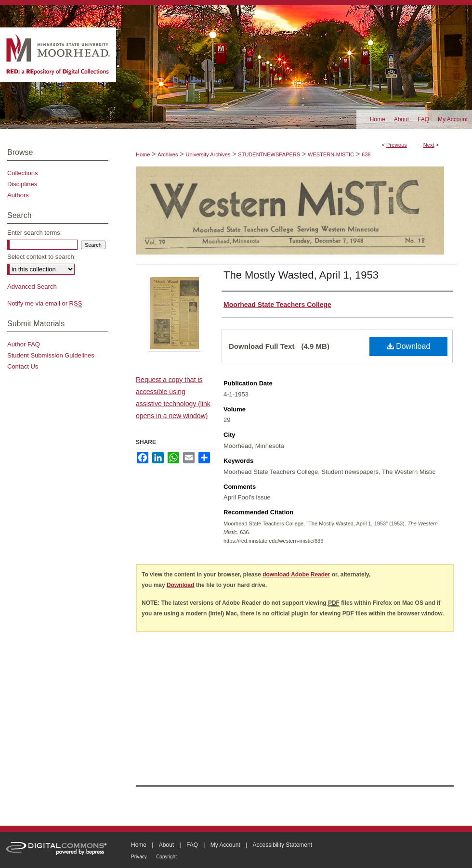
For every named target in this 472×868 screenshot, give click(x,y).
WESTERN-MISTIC (331, 154)
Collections (23, 173)
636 (366, 154)
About (166, 845)
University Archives (208, 154)
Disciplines (22, 184)
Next (429, 145)
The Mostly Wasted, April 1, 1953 (301, 275)
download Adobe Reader (296, 574)
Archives (168, 154)
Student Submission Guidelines (51, 355)
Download (409, 346)
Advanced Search (32, 287)
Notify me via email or (45, 303)
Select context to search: (41, 257)
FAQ (192, 845)
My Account (225, 845)
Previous (397, 145)
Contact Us (23, 366)
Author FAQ (24, 344)
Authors (18, 195)
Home (143, 154)
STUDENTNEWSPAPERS (269, 154)
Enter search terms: (34, 233)
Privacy (139, 857)
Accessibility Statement (282, 845)
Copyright (166, 857)
